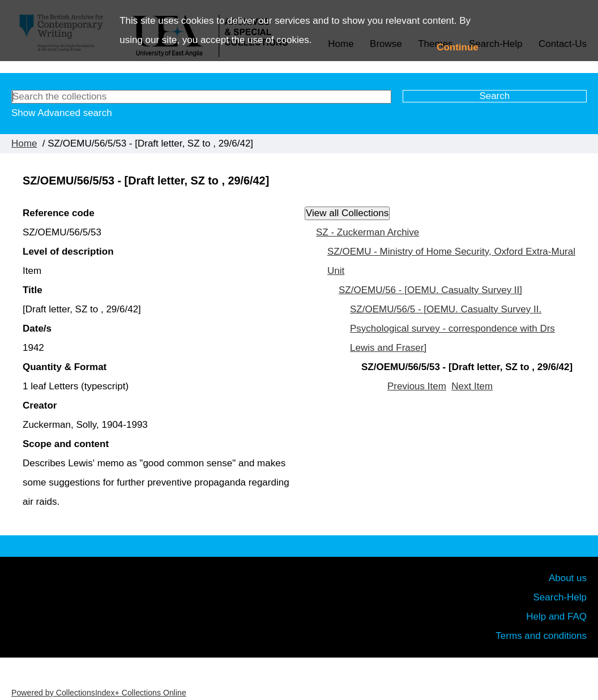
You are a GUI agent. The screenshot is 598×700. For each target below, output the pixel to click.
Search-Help (560, 597)
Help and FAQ (556, 617)
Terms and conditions (541, 636)
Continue (458, 47)
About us (568, 578)
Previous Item (417, 386)
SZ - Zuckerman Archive (368, 232)
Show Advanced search (62, 113)
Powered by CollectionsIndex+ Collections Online (99, 693)
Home (24, 143)
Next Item (472, 386)
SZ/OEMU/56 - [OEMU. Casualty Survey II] (430, 290)
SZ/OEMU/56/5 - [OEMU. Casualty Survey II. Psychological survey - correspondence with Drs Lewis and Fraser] (452, 328)
